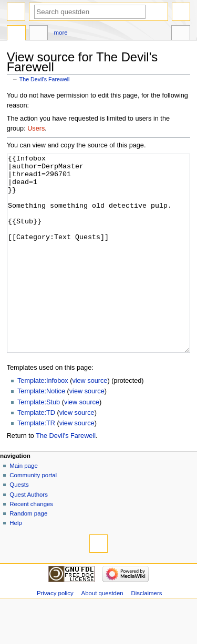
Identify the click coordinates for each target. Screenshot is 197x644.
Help (16, 562)
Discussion (38, 34)
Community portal (33, 514)
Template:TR (36, 463)
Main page (24, 505)
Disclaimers (146, 632)
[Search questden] (90, 12)
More (61, 33)
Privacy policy (55, 632)
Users (36, 128)
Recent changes (31, 543)
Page (16, 34)
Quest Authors (29, 534)
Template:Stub (39, 442)
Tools (181, 34)
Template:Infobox (43, 420)
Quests (19, 524)
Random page (28, 553)
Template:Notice (41, 431)
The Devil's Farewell (45, 79)
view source (90, 420)
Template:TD (36, 452)
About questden (102, 632)
